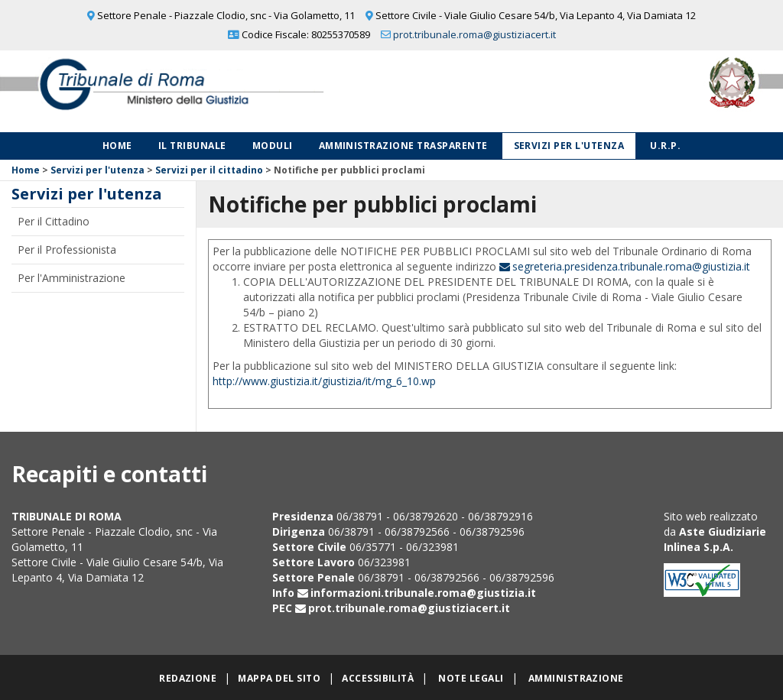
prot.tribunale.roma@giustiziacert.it (474, 34)
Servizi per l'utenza (569, 146)
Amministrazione (576, 678)
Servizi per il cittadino (209, 170)
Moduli (273, 146)
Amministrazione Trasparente (403, 146)
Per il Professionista (67, 250)
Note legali (471, 678)
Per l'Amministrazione (71, 278)
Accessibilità (378, 678)
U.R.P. (665, 146)
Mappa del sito (279, 678)
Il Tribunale (192, 146)
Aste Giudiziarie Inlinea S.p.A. (715, 539)
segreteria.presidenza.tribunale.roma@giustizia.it (631, 266)
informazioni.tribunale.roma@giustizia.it (423, 593)
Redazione (188, 678)
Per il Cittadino (54, 221)
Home (117, 146)
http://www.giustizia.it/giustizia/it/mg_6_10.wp (324, 381)
